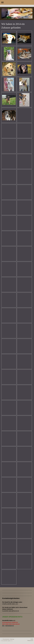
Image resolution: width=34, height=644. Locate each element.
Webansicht (30, 641)
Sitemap (12, 639)
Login (32, 639)
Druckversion (5, 639)
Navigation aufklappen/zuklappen (17, 2)
